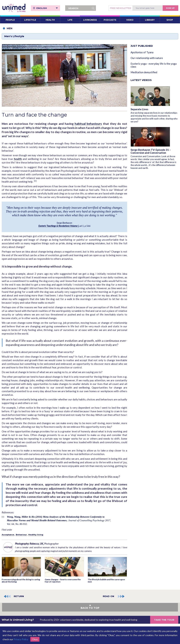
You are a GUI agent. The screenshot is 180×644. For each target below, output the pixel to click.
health (18, 159)
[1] (35, 181)
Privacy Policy (21, 639)
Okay (35, 639)
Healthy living (36, 535)
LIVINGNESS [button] (90, 20)
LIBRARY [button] (150, 20)
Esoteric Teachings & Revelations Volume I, (59, 226)
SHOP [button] (170, 20)
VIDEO (130, 20)
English (47, 8)
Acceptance (8, 535)
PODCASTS (110, 20)
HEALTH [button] (50, 20)
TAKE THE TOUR (164, 620)
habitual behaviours (88, 124)
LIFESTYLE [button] (30, 20)
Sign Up (170, 8)
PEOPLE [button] (10, 20)
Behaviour (21, 535)
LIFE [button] (70, 20)
